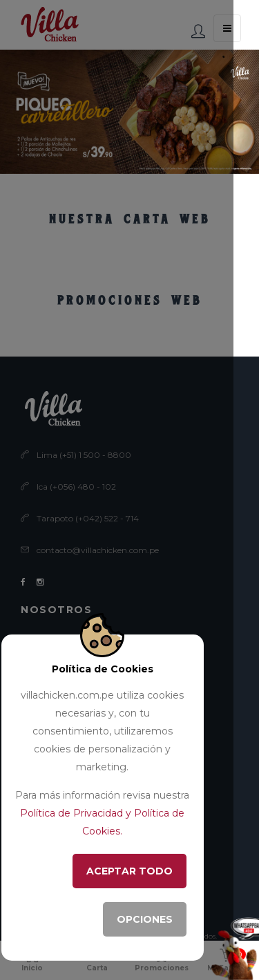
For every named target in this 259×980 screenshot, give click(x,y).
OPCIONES (145, 919)
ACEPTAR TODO (129, 871)
